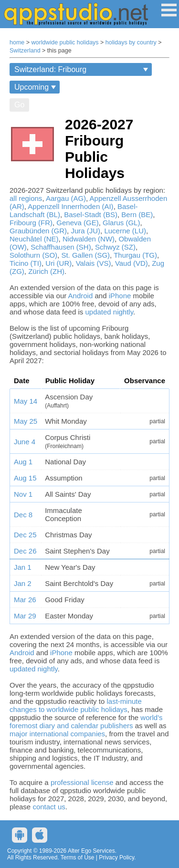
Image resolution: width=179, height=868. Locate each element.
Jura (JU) (85, 231)
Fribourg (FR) (31, 223)
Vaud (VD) (132, 263)
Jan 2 (23, 583)
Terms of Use (78, 858)
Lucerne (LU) (125, 231)
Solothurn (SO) (33, 255)
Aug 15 (25, 478)
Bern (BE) (137, 214)
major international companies (57, 734)
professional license (82, 782)
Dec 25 (25, 535)
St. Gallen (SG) (85, 255)
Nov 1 (23, 494)
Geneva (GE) (77, 223)
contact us (49, 807)
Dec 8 (23, 515)
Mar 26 (25, 600)
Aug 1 (23, 462)
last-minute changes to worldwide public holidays (76, 705)
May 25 (26, 421)
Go (19, 105)
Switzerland (25, 51)
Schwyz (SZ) (115, 247)
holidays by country (131, 42)
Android (81, 296)
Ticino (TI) (26, 263)
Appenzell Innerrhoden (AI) (70, 206)
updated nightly (109, 312)
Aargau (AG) (66, 198)
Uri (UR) (58, 263)
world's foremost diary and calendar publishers (86, 722)
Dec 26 (25, 551)
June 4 (25, 442)
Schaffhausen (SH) (61, 247)
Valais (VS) (94, 263)
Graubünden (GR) (38, 231)
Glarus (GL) (121, 223)
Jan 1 (23, 567)
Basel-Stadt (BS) (91, 214)
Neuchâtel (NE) (34, 239)
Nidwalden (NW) (89, 239)
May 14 (26, 401)
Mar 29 (25, 616)
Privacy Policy (116, 858)
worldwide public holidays (65, 42)
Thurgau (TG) (135, 255)
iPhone (120, 296)
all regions (26, 198)
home (17, 42)
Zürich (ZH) (46, 271)
